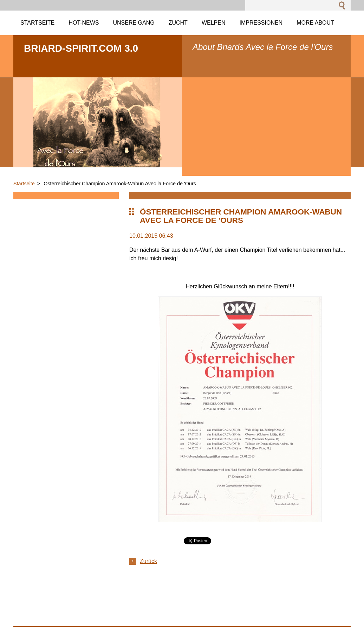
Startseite (24, 184)
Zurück (148, 561)
